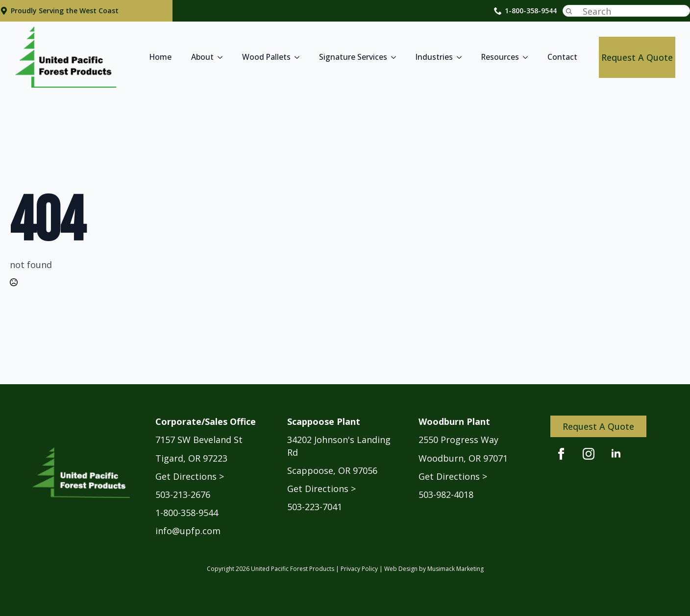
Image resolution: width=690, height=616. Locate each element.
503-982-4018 (446, 494)
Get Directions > (190, 476)
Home (160, 57)
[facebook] (561, 454)
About (202, 57)
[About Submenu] (223, 57)
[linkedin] (616, 454)
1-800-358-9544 (531, 11)
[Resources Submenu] (528, 57)
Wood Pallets (266, 57)
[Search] (569, 11)
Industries (434, 57)
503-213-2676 (183, 494)
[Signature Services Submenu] (396, 57)
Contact (562, 57)
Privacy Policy (359, 569)
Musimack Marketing (456, 569)
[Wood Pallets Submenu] (300, 57)
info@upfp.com (188, 531)
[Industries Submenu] (462, 57)
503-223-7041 (315, 507)
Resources (500, 57)
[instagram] (589, 454)
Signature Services (353, 57)
